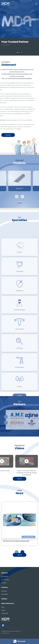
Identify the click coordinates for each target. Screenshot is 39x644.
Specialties (5, 594)
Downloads (5, 613)
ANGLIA (9, 633)
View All (19, 555)
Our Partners (5, 580)
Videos (3, 610)
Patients (4, 599)
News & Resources (8, 603)
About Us (4, 573)
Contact (4, 583)
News (3, 607)
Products (5, 587)
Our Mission (5, 577)
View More (8, 135)
